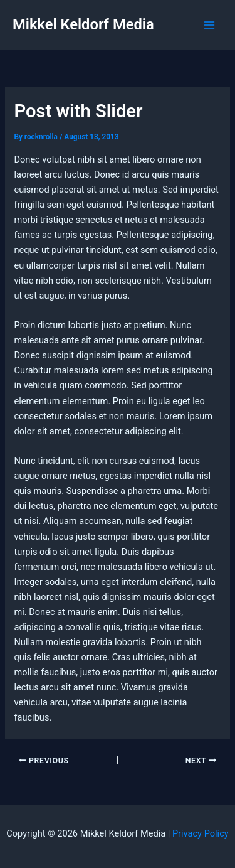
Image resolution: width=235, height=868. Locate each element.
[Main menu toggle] (209, 25)
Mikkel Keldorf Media (83, 24)
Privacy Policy (201, 833)
